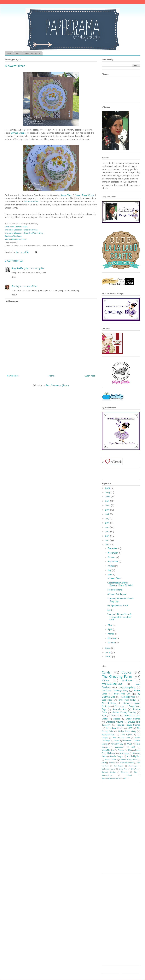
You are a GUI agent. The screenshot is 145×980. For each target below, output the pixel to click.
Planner (121, 750)
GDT (130, 728)
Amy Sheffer (18, 268)
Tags (104, 716)
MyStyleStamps (108, 734)
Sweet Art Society (127, 763)
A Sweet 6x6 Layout (117, 594)
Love (110, 610)
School (129, 775)
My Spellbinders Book (118, 606)
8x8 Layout (124, 753)
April (110, 629)
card (104, 763)
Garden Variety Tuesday (124, 712)
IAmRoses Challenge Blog (115, 690)
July (110, 570)
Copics (126, 672)
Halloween (127, 741)
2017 (108, 518)
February (112, 638)
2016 (108, 523)
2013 (108, 536)
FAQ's (18, 53)
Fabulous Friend (115, 590)
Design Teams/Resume (33, 53)
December (113, 548)
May (110, 625)
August (112, 566)
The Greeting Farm (117, 677)
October (112, 557)
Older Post (90, 376)
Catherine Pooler (108, 769)
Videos (106, 680)
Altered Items (109, 703)
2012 (108, 540)
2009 (108, 652)
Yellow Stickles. (31, 202)
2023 (108, 492)
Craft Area (123, 769)
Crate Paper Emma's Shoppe (16, 227)
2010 (108, 648)
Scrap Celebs (111, 759)
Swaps (116, 741)
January (112, 643)
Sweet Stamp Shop (129, 759)
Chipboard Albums (114, 722)
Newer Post (13, 376)
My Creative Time (121, 738)
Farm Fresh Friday (127, 700)
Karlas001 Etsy (117, 744)
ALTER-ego (133, 766)
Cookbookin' (119, 747)
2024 (108, 488)
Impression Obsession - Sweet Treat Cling (21, 230)
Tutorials (115, 716)
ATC (133, 747)
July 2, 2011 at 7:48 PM (26, 286)
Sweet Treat (66, 195)
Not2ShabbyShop (133, 756)
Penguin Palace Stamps (128, 725)
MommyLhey (107, 775)
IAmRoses (127, 680)
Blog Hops (107, 700)
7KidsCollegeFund (112, 684)
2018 (108, 514)
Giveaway (125, 772)
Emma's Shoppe (18, 133)
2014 (108, 532)
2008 (108, 657)
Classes (117, 719)
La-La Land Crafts (115, 728)
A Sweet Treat (114, 578)
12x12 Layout (126, 734)
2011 (107, 545)
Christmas (119, 706)
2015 (108, 527)
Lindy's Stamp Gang (127, 731)
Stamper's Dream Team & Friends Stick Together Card (120, 617)
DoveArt (134, 769)
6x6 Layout (119, 766)
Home (9, 53)
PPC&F (129, 744)
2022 (108, 497)
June (110, 574)
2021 (108, 501)
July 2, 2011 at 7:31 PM (34, 268)
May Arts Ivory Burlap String (16, 239)
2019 (108, 510)
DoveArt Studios (109, 772)
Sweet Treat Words (85, 195)
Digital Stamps (133, 719)
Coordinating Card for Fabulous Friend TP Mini (120, 584)
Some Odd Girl (122, 694)
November (113, 553)
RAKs (130, 750)
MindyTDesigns (108, 750)
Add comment (13, 301)
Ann (13, 286)
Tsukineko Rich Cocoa (13, 236)
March (111, 634)
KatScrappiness (128, 697)
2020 (108, 505)
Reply (14, 277)
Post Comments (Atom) (57, 385)
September (113, 561)
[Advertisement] (118, 829)
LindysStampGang (127, 687)
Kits (135, 772)
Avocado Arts (120, 709)
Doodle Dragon (117, 756)
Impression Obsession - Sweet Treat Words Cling (24, 233)
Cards (106, 672)
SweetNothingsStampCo (111, 778)
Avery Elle (113, 763)
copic (124, 778)
